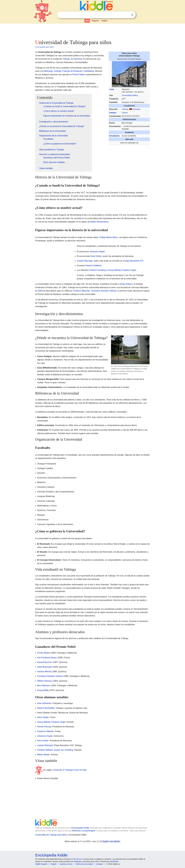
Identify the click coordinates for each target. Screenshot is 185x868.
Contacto (99, 864)
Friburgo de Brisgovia (72, 71)
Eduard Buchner (45, 662)
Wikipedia (78, 861)
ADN (40, 291)
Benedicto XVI (137, 261)
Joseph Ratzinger (85, 261)
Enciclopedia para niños (45, 47)
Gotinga (58, 71)
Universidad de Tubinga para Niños (51, 835)
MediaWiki (114, 861)
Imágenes (95, 21)
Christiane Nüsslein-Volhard (104, 291)
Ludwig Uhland (125, 284)
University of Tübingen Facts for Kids (70, 770)
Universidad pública (130, 95)
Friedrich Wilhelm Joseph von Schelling (55, 750)
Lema (112, 89)
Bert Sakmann (44, 685)
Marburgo (48, 71)
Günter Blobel (44, 653)
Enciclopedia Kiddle (80, 828)
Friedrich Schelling (97, 270)
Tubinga (125, 109)
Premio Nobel (78, 75)
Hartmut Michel (44, 672)
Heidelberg (89, 71)
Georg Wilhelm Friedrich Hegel (122, 270)
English (105, 21)
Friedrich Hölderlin (93, 266)
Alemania (136, 109)
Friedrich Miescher (82, 291)
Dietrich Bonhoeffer (46, 708)
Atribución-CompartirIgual (83, 831)
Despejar (127, 15)
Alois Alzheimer (44, 703)
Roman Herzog (44, 727)
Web (87, 21)
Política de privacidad (84, 864)
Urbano (125, 113)
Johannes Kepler (97, 252)
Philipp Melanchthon (109, 237)
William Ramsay (45, 681)
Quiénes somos (66, 864)
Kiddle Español (41, 864)
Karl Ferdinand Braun (47, 658)
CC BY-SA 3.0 (76, 859)
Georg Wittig (43, 690)
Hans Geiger (43, 717)
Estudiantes (114, 136)
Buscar (132, 15)
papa (127, 261)
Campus (113, 113)
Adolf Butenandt (45, 667)
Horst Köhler (96, 256)
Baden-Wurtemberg (99, 222)
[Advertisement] (92, 31)
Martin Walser (44, 755)
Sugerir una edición (111, 841)
